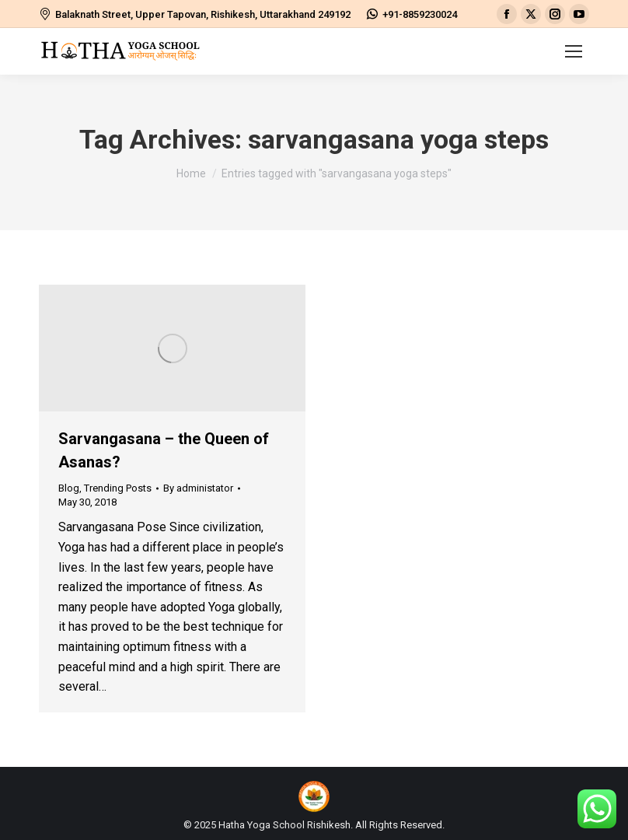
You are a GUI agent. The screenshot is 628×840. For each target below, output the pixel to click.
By (198, 488)
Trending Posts (118, 488)
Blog (69, 488)
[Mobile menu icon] (574, 51)
